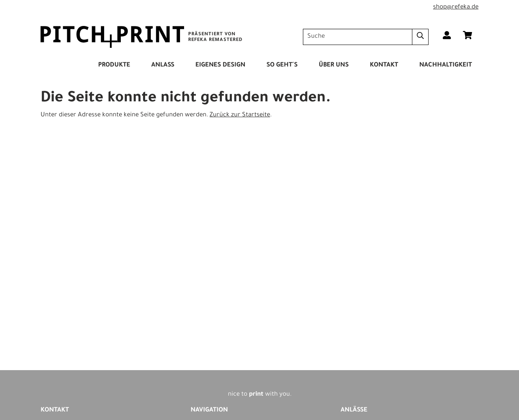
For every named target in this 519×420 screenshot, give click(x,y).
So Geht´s (282, 65)
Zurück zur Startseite (240, 115)
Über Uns (334, 65)
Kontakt (384, 65)
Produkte (114, 65)
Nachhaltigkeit (446, 65)
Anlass (163, 65)
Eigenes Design (220, 65)
